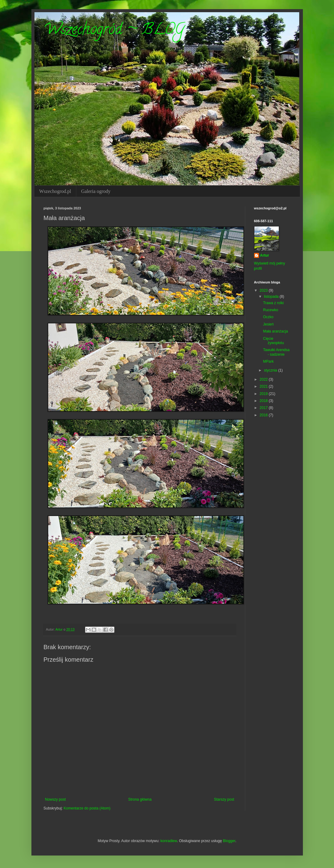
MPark (268, 361)
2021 (264, 386)
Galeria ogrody (96, 191)
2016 (264, 415)
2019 (264, 394)
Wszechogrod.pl (55, 191)
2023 (264, 290)
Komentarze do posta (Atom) (87, 808)
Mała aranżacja (275, 331)
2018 (264, 401)
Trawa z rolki (273, 303)
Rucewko (270, 310)
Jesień (268, 324)
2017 (264, 408)
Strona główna (140, 799)
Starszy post (224, 799)
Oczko (268, 317)
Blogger (229, 841)
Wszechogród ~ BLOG (114, 31)
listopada (272, 297)
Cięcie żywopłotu (273, 341)
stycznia (271, 370)
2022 (264, 379)
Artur (265, 255)
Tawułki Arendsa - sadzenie (276, 352)
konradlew (169, 841)
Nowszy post (56, 799)
